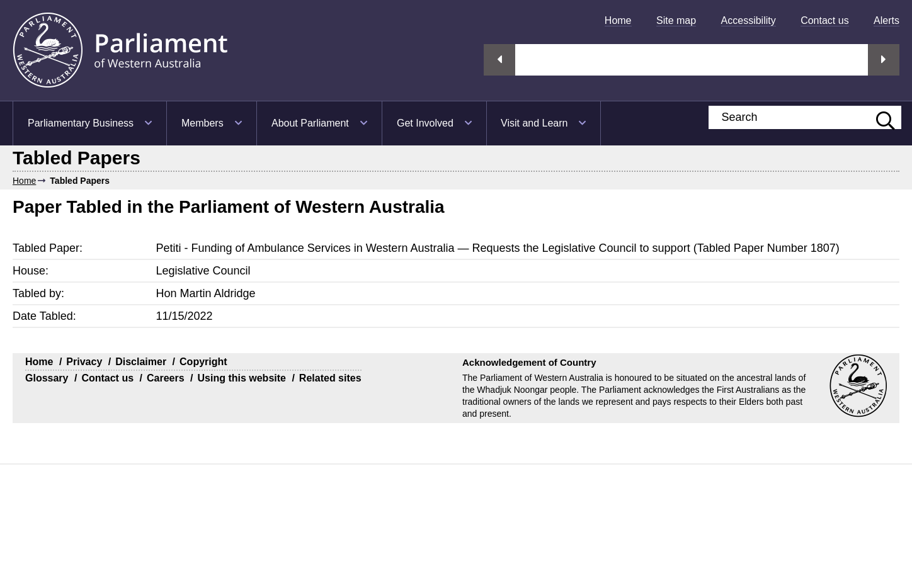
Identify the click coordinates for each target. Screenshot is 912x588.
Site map (676, 20)
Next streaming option (884, 60)
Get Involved (425, 123)
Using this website (241, 378)
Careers (166, 378)
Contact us (824, 20)
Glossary (47, 378)
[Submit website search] (879, 117)
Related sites (330, 378)
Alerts (886, 20)
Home (618, 20)
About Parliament (310, 123)
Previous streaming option (499, 60)
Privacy (84, 362)
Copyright (203, 362)
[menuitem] (618, 20)
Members (202, 123)
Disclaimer (141, 362)
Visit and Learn (534, 123)
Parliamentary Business (81, 123)
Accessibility (749, 20)
